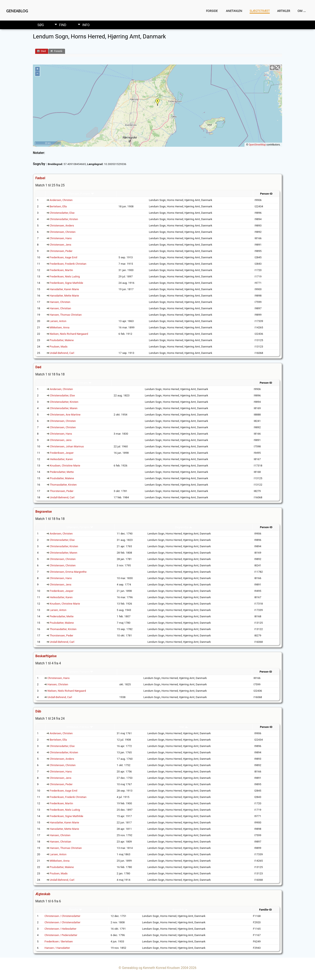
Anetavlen (234, 11)
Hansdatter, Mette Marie (64, 296)
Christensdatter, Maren (64, 408)
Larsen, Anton (58, 321)
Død (182, 383)
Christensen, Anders (62, 226)
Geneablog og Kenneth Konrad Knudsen (151, 968)
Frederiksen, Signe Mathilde (66, 283)
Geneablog (17, 11)
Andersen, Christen (61, 200)
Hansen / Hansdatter (57, 948)
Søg (41, 25)
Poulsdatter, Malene (62, 340)
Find (63, 25)
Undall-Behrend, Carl (62, 353)
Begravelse (184, 527)
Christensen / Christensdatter (63, 916)
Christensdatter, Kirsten (64, 219)
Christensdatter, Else (62, 213)
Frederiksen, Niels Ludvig (65, 276)
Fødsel (185, 194)
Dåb (184, 727)
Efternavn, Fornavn (81, 194)
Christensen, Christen (63, 232)
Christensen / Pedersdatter (61, 935)
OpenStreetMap (257, 145)
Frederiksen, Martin (61, 270)
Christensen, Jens (60, 245)
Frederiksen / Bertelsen (59, 941)
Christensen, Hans (61, 238)
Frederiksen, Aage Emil (63, 257)
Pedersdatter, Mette (62, 472)
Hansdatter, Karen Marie (64, 289)
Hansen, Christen (60, 302)
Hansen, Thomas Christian (66, 315)
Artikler (284, 11)
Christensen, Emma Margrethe (68, 572)
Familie (76, 910)
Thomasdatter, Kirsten (63, 485)
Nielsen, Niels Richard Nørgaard (69, 334)
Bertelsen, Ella (58, 206)
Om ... (302, 11)
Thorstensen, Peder (62, 491)
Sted (41, 51)
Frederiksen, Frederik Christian (68, 264)
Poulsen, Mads (58, 347)
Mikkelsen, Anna (59, 327)
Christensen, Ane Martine (65, 415)
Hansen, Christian (60, 308)
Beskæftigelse (185, 672)
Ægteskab (180, 910)
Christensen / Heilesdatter (61, 929)
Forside (212, 11)
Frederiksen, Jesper (62, 453)
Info (86, 25)
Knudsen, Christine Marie (65, 466)
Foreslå (56, 51)
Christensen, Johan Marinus (67, 446)
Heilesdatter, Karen (61, 459)
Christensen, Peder (61, 251)
